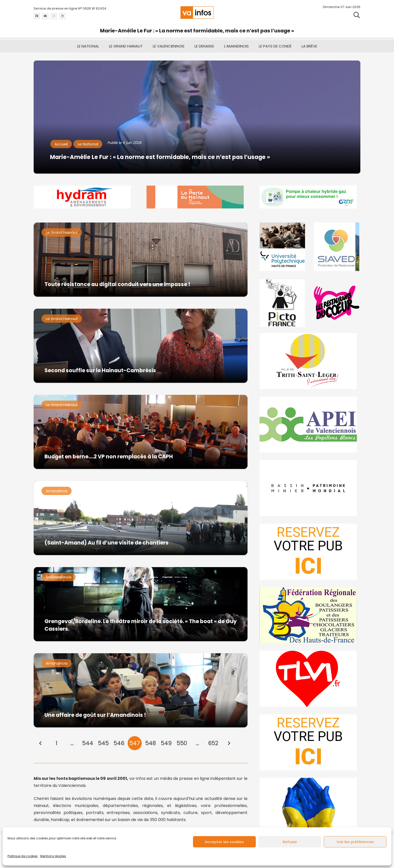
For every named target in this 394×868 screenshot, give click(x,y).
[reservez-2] (310, 552)
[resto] (337, 303)
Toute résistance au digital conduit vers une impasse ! (117, 284)
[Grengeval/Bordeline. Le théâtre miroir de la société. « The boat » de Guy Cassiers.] (141, 604)
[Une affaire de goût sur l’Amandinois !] (141, 690)
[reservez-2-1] (310, 742)
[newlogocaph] (197, 197)
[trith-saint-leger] (310, 361)
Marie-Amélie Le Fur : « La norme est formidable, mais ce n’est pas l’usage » (197, 31)
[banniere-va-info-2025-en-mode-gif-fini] (310, 197)
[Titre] (37, 16)
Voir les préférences (355, 842)
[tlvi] (310, 679)
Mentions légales (53, 856)
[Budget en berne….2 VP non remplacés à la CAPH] (141, 432)
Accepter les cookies (224, 842)
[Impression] (310, 425)
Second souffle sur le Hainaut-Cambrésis (100, 370)
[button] (357, 15)
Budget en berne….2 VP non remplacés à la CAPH (109, 456)
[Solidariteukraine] (310, 806)
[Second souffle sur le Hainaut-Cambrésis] (141, 346)
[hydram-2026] (84, 197)
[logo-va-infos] (197, 13)
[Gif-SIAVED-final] (337, 247)
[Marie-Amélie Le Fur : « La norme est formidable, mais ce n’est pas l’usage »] (197, 117)
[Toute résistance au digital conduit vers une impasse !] (141, 260)
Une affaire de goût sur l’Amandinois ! (95, 715)
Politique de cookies (23, 856)
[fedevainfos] (310, 615)
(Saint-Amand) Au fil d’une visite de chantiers (107, 543)
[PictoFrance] (283, 303)
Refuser (290, 842)
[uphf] (283, 247)
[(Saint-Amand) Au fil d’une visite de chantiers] (141, 518)
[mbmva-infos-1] (310, 488)
